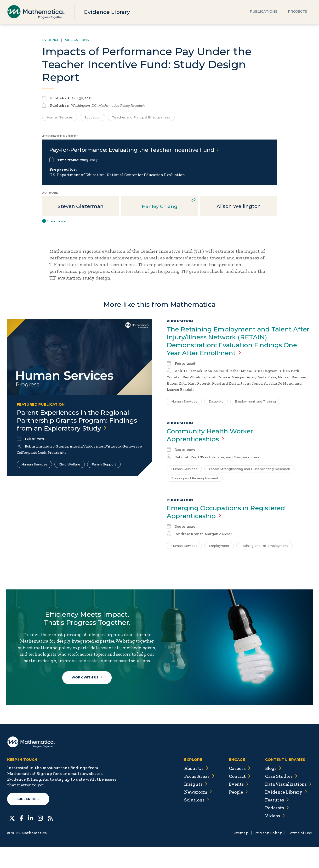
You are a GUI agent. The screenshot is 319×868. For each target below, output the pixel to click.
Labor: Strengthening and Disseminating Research (249, 471)
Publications (264, 12)
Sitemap (238, 854)
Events (236, 805)
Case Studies (280, 797)
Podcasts (276, 829)
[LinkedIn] (31, 839)
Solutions (194, 821)
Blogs (272, 789)
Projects (297, 12)
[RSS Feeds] (50, 839)
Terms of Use (299, 854)
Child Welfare (70, 474)
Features (276, 821)
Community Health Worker (213, 437)
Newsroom (196, 813)
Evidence (51, 40)
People (236, 813)
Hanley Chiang (159, 207)
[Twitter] (12, 839)
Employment (219, 549)
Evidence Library (108, 12)
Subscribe (28, 820)
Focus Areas (197, 797)
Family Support (104, 474)
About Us (194, 789)
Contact (238, 797)
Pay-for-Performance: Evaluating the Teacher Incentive (134, 150)
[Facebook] (21, 839)
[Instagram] (40, 839)
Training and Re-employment (195, 481)
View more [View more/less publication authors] (54, 222)
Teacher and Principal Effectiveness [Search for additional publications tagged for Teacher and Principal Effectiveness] (141, 117)
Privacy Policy (266, 854)
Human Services (34, 474)
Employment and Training (255, 403)
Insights (193, 805)
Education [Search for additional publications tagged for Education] (92, 117)
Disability (216, 403)
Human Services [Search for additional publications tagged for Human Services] (60, 117)
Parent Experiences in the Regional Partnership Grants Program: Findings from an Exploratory (77, 426)
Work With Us (88, 691)
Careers (237, 789)
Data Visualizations (288, 805)
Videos (274, 837)
